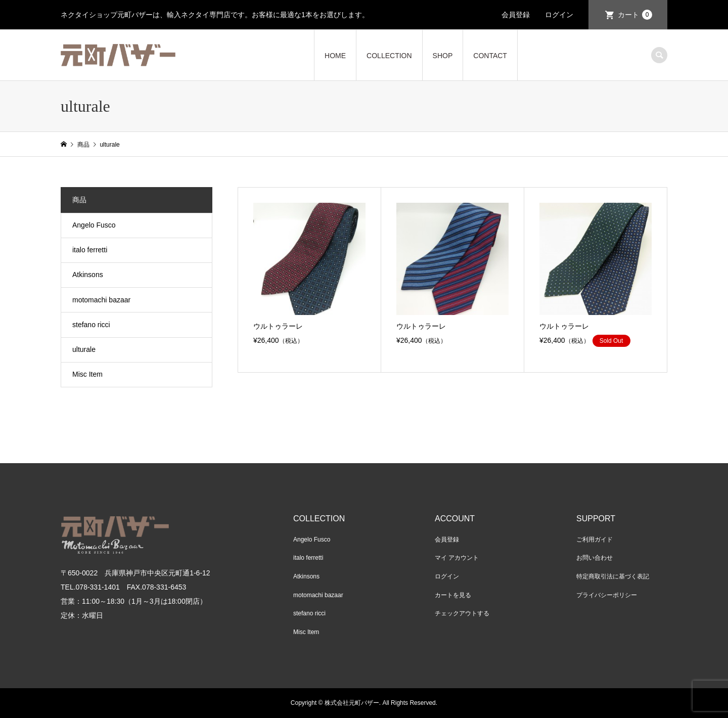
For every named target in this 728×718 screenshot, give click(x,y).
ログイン (559, 15)
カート (635, 15)
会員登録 (516, 15)
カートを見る (453, 595)
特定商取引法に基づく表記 (613, 576)
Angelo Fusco (94, 225)
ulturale (84, 349)
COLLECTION (389, 56)
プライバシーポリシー (607, 595)
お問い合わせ (595, 558)
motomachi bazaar (101, 300)
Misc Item (87, 374)
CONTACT (490, 56)
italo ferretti (90, 250)
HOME (335, 56)
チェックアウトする (462, 613)
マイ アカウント (457, 558)
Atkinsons (88, 275)
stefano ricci (91, 325)
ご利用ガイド (595, 540)
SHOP (443, 56)
